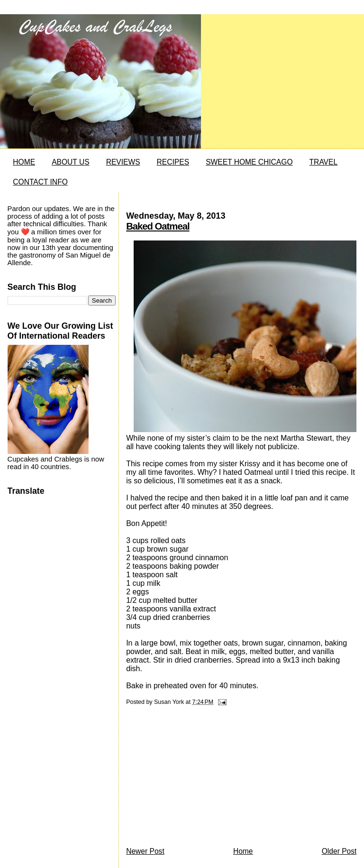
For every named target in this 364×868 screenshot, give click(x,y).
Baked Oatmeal (158, 226)
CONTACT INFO (40, 182)
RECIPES (173, 162)
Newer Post (145, 851)
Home (243, 851)
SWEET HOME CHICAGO (249, 162)
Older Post (339, 851)
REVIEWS (123, 162)
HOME (24, 162)
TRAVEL (324, 162)
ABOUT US (70, 162)
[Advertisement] (197, 779)
